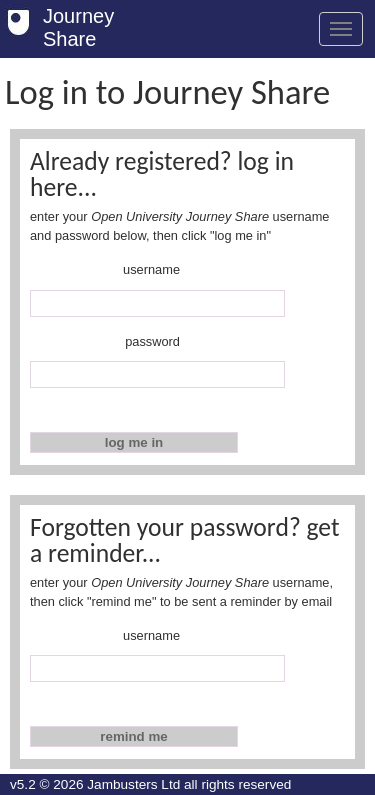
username (151, 269)
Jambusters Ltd (133, 784)
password (152, 341)
